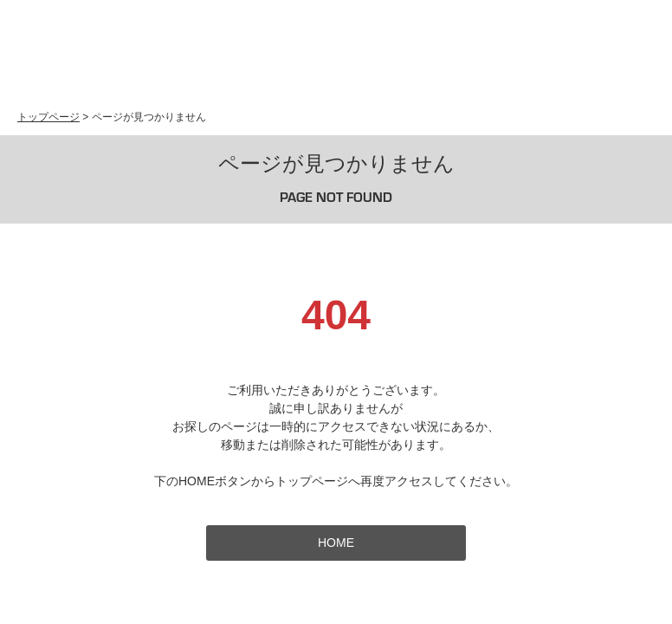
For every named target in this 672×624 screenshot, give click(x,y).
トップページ (48, 117)
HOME (336, 543)
